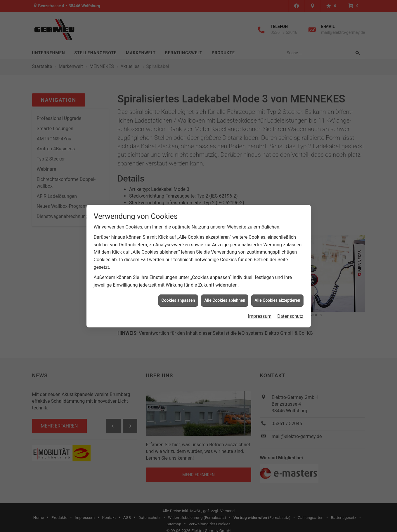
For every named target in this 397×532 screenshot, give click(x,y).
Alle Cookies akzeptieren (277, 300)
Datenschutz (290, 316)
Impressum (260, 316)
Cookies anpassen (178, 300)
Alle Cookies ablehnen (225, 300)
